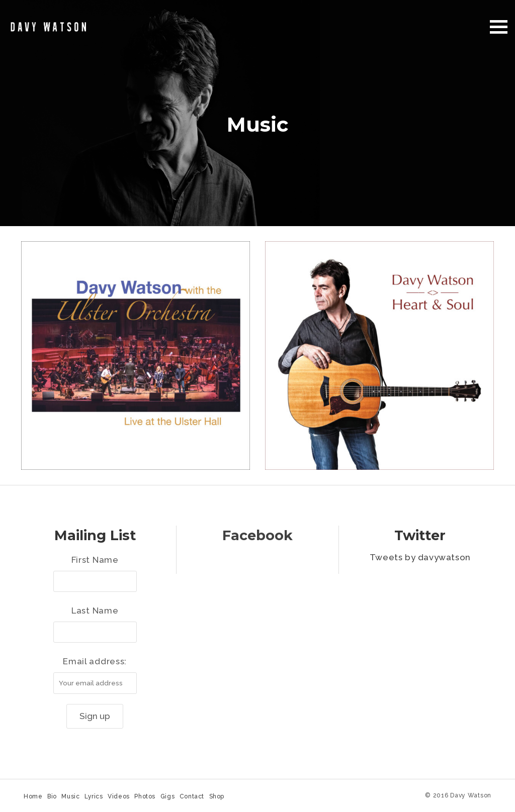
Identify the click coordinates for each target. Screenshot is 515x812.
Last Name (95, 611)
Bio (52, 796)
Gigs (167, 796)
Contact (192, 796)
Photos (145, 796)
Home (33, 796)
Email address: (95, 661)
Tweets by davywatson (420, 557)
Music (70, 796)
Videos (119, 796)
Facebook (257, 535)
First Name (95, 560)
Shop (217, 796)
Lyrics (94, 796)
